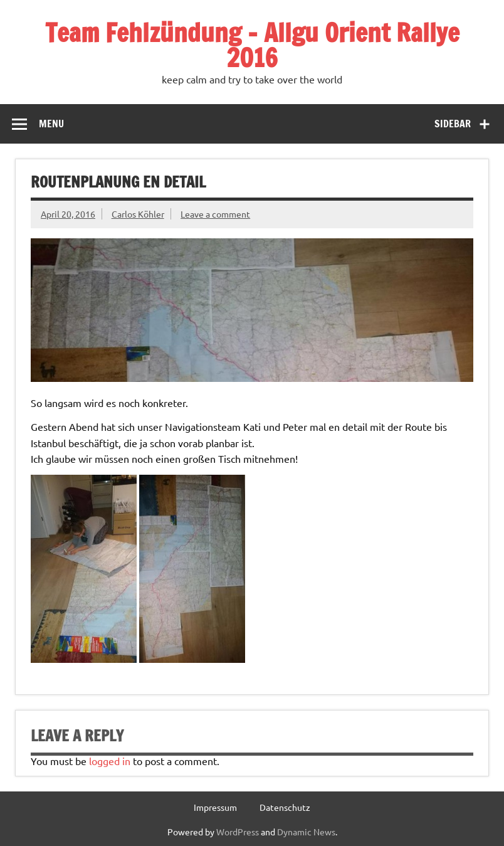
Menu (51, 124)
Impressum (215, 807)
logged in (110, 761)
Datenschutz (285, 807)
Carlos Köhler (138, 214)
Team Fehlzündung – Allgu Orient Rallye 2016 (252, 45)
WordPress (238, 832)
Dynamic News (306, 832)
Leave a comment (215, 214)
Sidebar (453, 124)
